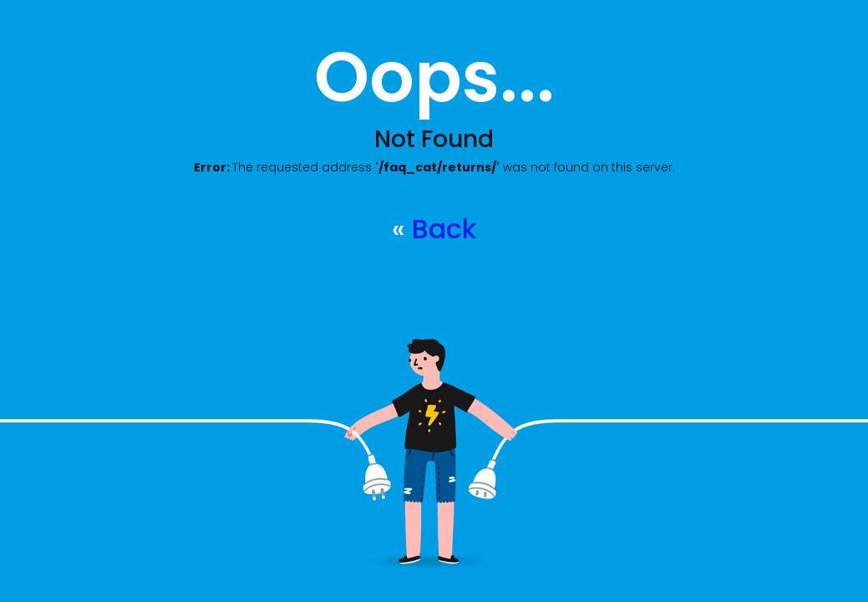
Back (444, 229)
